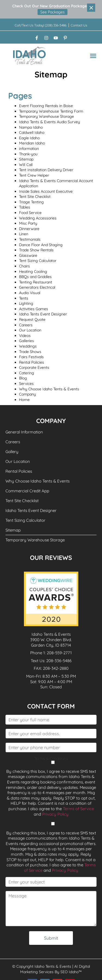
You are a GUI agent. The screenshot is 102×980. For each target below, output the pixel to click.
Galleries (27, 341)
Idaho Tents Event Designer (43, 314)
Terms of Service (78, 809)
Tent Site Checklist (35, 197)
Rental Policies (32, 362)
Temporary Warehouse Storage (47, 116)
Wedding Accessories (38, 218)
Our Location (30, 330)
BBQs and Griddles (35, 277)
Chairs (24, 266)
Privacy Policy (55, 814)
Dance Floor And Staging (41, 245)
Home (24, 400)
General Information (24, 432)
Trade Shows (30, 352)
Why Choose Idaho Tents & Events (49, 389)
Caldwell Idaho (32, 132)
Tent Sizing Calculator (38, 261)
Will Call (26, 165)
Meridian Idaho (32, 143)
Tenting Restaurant (36, 282)
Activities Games (34, 309)
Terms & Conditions (51, 761)
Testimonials (30, 239)
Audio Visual (30, 293)
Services (26, 384)
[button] (93, 56)
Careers (26, 325)
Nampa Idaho (31, 127)
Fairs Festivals (31, 357)
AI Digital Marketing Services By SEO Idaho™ (55, 969)
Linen (24, 234)
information (29, 149)
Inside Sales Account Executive (46, 191)
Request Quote (32, 319)
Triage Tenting (31, 202)
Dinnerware (29, 229)
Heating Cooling (33, 272)
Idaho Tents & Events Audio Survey (50, 122)
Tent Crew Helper (34, 175)
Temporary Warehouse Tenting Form (51, 111)
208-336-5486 (59, 661)
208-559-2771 (59, 653)
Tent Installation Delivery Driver (46, 170)
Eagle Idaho (29, 138)
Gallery (12, 452)
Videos (25, 336)
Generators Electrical (37, 287)
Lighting (26, 303)
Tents (24, 298)
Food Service (30, 213)
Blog (23, 378)
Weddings (28, 346)
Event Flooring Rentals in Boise (46, 106)
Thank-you (28, 154)
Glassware (28, 255)
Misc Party (28, 223)
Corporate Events (34, 367)
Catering (27, 373)
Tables (25, 207)
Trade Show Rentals (36, 250)
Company (27, 394)
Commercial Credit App (27, 491)
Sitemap (26, 159)
